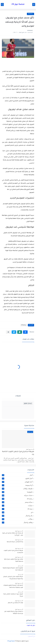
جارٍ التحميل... (31, 636)
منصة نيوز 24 (18, 4)
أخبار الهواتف (17, 482)
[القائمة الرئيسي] (34, 4)
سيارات (17, 506)
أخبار (17, 475)
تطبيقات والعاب (17, 489)
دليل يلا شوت (31, 625)
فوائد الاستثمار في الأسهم (16, 603)
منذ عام (20, 566)
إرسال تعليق (28, 403)
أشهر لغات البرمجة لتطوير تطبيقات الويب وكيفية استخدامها (13, 586)
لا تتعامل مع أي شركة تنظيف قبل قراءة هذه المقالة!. (14, 613)
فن (17, 512)
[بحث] (2, 4)
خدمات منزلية (17, 495)
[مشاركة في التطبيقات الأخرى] (8, 332)
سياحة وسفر (17, 502)
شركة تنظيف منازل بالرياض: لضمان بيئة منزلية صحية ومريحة (13, 578)
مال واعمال (17, 516)
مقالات (17, 519)
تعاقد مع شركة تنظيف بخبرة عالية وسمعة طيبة (14, 560)
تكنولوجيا (17, 492)
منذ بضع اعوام (29, 449)
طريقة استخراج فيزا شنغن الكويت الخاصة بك (18, 453)
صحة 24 (17, 509)
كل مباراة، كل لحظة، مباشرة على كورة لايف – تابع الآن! (13, 534)
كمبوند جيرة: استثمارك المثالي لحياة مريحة (13, 595)
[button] (25, 332)
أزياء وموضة (17, 485)
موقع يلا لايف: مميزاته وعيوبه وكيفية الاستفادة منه (13, 569)
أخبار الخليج (17, 478)
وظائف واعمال (17, 522)
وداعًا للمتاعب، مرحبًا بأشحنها (15, 542)
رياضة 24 (30, 14)
